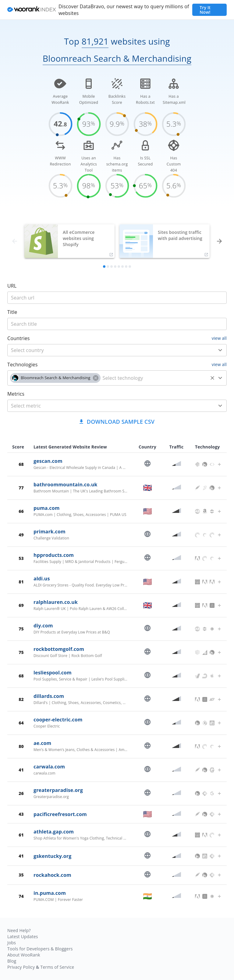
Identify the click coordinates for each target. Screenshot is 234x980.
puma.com (47, 508)
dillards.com (49, 696)
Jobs (12, 943)
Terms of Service (57, 967)
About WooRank (24, 955)
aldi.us (42, 579)
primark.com (50, 532)
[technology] (154, 378)
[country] (108, 350)
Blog (12, 961)
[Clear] (212, 378)
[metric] (108, 406)
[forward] (219, 241)
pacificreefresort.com (60, 814)
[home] (32, 10)
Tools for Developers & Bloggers (40, 949)
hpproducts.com (54, 555)
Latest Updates (23, 936)
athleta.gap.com (54, 832)
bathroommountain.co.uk (66, 485)
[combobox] (117, 350)
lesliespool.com (53, 673)
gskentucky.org (52, 856)
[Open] (220, 350)
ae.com (42, 743)
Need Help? (19, 930)
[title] (117, 298)
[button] (55, 378)
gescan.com (48, 461)
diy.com (43, 626)
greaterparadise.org (58, 790)
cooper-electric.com (58, 720)
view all (219, 338)
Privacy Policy (21, 967)
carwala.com (49, 767)
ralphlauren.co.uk (56, 602)
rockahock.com (52, 875)
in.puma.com (50, 893)
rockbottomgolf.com (59, 649)
